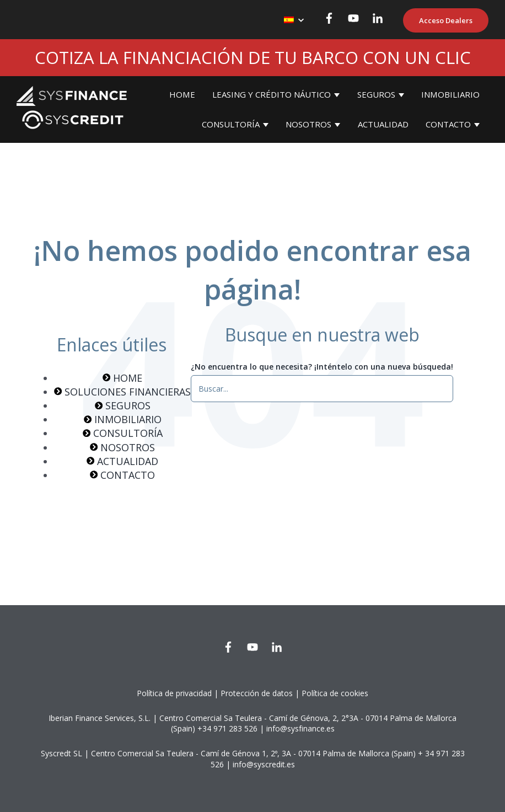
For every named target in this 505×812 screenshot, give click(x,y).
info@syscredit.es (264, 764)
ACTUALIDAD (383, 124)
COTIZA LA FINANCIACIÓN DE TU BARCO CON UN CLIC (253, 57)
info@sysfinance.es (300, 728)
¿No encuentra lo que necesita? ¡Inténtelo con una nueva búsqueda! (322, 367)
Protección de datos (257, 693)
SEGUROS (376, 94)
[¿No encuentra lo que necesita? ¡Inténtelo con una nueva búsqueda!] (322, 388)
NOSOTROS (308, 124)
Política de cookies (335, 693)
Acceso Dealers (446, 20)
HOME (182, 94)
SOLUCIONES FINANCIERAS (122, 392)
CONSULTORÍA (231, 124)
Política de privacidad (174, 693)
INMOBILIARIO (450, 94)
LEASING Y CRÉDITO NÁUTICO (272, 94)
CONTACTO (448, 124)
